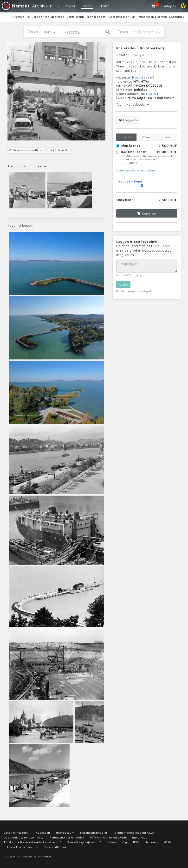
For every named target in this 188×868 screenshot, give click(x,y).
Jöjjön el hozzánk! (17, 833)
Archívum (27, 6)
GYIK (168, 842)
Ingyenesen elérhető (152, 17)
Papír (167, 137)
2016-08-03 (149, 94)
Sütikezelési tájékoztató (21, 847)
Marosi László (143, 77)
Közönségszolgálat (94, 833)
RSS (136, 842)
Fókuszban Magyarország (45, 17)
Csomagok (177, 17)
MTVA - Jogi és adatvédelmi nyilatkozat (120, 837)
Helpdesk (152, 842)
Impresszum (65, 833)
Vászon (147, 137)
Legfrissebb (75, 17)
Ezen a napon (96, 17)
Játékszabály (117, 842)
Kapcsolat (43, 833)
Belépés (169, 6)
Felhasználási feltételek (67, 837)
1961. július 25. (143, 55)
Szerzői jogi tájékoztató (84, 842)
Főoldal (70, 6)
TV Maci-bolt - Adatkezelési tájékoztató (32, 842)
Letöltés (126, 137)
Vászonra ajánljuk (122, 17)
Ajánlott (18, 17)
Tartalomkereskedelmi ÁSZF (134, 833)
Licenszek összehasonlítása (136, 170)
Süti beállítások (56, 847)
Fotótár (87, 6)
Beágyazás (128, 120)
